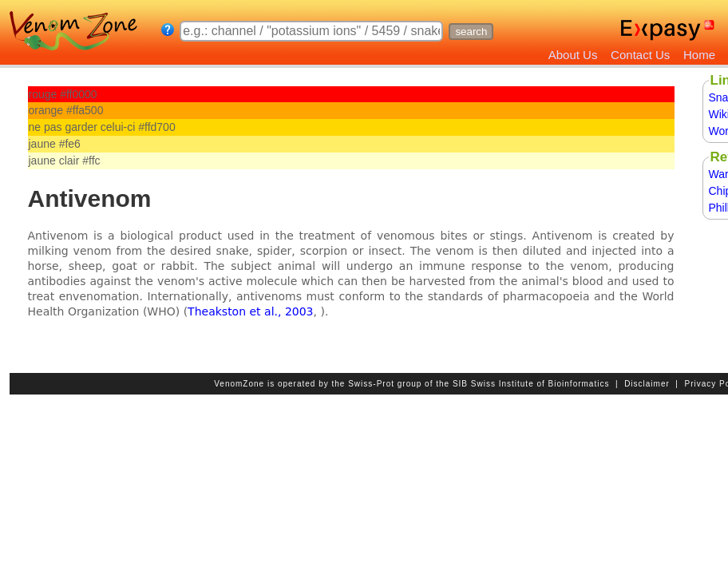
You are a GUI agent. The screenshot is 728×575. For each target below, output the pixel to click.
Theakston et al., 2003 (250, 311)
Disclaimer (647, 384)
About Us (573, 55)
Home (699, 55)
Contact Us (640, 55)
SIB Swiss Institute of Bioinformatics (531, 384)
